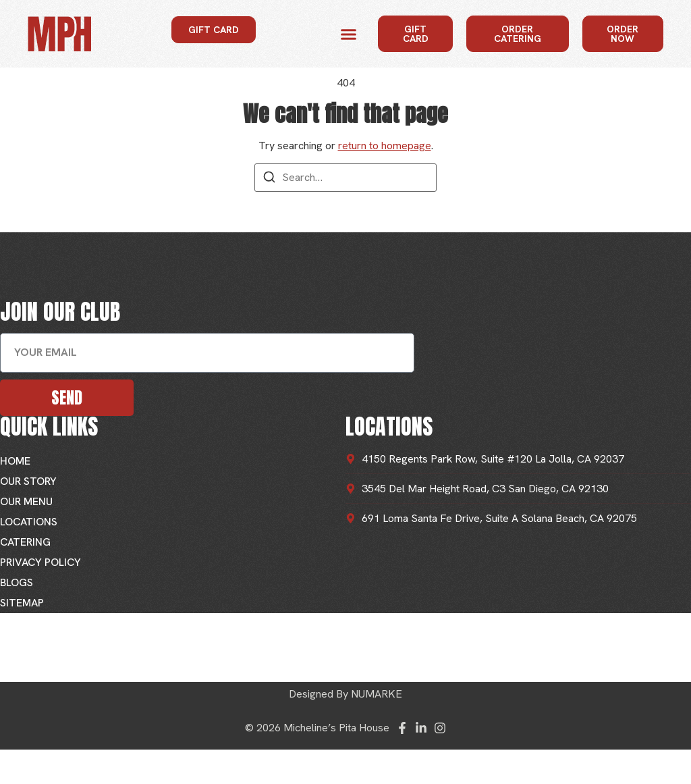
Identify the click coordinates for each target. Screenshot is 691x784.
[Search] (269, 179)
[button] (349, 34)
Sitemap (22, 603)
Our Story (28, 481)
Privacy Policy (40, 562)
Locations (29, 522)
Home (15, 461)
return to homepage (385, 146)
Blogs (17, 582)
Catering (25, 542)
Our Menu (26, 501)
